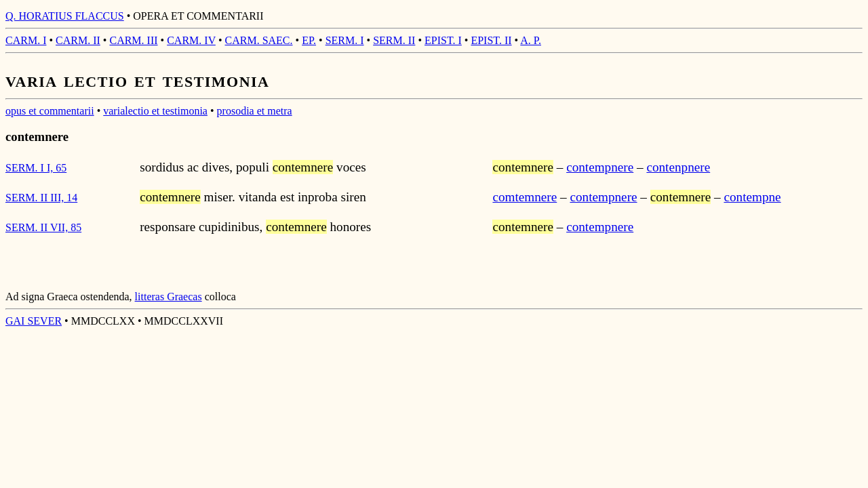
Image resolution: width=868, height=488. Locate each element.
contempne (752, 197)
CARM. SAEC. (259, 40)
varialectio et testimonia (155, 111)
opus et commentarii (50, 111)
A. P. (531, 40)
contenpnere (678, 167)
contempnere (600, 167)
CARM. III (133, 40)
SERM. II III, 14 (41, 198)
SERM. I (345, 40)
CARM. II (78, 40)
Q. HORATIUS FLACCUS (65, 16)
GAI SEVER (34, 321)
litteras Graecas (169, 297)
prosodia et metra (255, 111)
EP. (309, 40)
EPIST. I (443, 40)
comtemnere (525, 197)
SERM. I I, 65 (36, 168)
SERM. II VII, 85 (43, 227)
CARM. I (26, 40)
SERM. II (394, 40)
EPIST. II (491, 40)
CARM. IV (191, 40)
